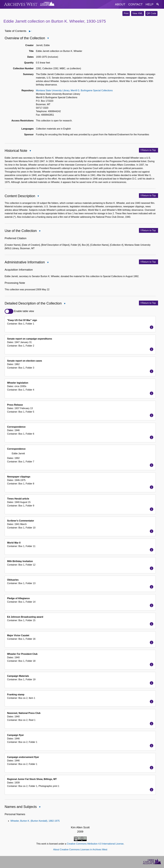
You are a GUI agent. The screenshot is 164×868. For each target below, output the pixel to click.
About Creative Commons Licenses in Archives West (80, 850)
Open (32, 31)
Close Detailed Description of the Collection (65, 304)
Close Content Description (38, 196)
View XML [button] (138, 13)
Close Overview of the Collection (48, 38)
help (150, 4)
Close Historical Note (30, 151)
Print (126, 13)
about (120, 4)
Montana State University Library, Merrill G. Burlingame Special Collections (74, 90)
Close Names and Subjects (40, 807)
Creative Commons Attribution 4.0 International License (95, 844)
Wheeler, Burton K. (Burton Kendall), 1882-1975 (35, 821)
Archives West (21, 4)
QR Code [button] (151, 13)
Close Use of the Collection (40, 231)
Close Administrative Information (48, 263)
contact (135, 4)
